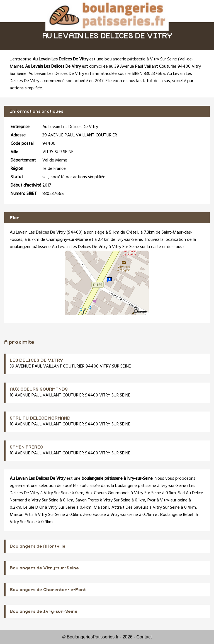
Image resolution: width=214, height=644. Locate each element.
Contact (144, 637)
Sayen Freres (87, 500)
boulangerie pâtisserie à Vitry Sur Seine (141, 59)
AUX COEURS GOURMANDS (39, 389)
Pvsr (151, 500)
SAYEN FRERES (26, 447)
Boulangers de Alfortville (38, 546)
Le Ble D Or (34, 508)
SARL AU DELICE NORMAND (40, 418)
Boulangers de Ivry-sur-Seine (44, 611)
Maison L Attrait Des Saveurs (121, 508)
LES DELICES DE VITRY (36, 360)
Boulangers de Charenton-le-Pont (48, 590)
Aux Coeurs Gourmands (108, 493)
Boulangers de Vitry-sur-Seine (44, 568)
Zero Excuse (94, 515)
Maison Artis (22, 515)
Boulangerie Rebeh (177, 515)
